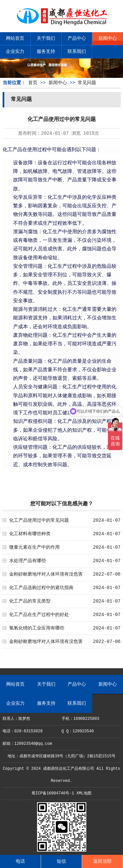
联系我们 (77, 52)
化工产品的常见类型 (30, 601)
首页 (33, 83)
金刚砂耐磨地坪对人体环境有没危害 (46, 574)
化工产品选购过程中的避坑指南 (41, 588)
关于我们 (46, 38)
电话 (20, 861)
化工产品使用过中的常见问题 (39, 520)
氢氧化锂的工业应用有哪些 (37, 628)
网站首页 (15, 38)
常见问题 (87, 83)
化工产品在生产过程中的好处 (39, 615)
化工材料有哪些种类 (30, 534)
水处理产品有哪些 (28, 561)
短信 (61, 861)
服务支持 (46, 52)
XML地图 (84, 793)
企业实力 (15, 52)
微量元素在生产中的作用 (34, 547)
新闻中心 (108, 38)
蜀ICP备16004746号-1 (53, 793)
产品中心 (77, 38)
